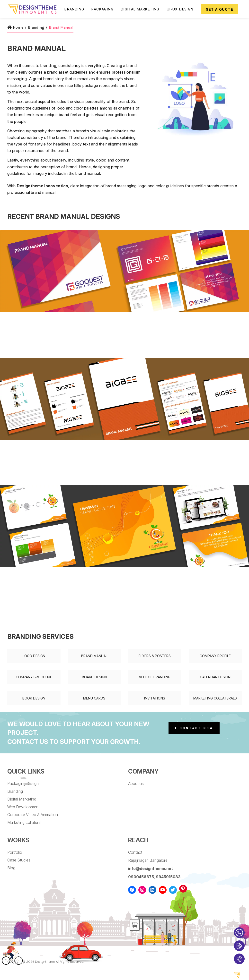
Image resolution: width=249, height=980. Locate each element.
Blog (11, 868)
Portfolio (15, 852)
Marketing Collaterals (215, 698)
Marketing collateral (24, 822)
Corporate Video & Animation (33, 815)
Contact (135, 852)
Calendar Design (215, 677)
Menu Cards (94, 698)
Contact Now (194, 728)
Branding (15, 791)
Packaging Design (23, 784)
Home (15, 27)
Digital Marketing (22, 799)
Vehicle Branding (155, 677)
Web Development (23, 807)
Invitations (155, 698)
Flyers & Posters (155, 656)
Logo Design (34, 656)
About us (136, 784)
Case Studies (19, 860)
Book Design (34, 698)
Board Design (94, 677)
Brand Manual (94, 656)
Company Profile (215, 656)
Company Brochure (34, 677)
